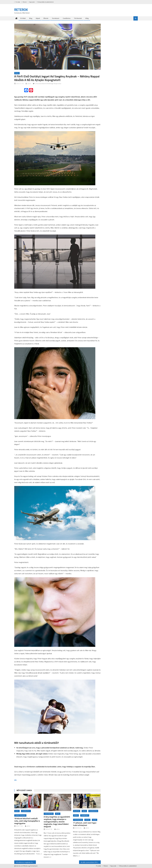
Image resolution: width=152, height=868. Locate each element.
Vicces (87, 820)
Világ (87, 18)
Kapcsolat (32, 2)
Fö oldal (18, 2)
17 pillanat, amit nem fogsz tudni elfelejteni (85, 824)
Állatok (46, 18)
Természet (56, 18)
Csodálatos (67, 18)
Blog (31, 18)
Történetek (78, 18)
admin (29, 83)
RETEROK (21, 10)
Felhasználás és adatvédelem (45, 2)
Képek (38, 18)
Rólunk (25, 2)
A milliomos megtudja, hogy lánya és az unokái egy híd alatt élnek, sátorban (26, 862)
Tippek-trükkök (20, 815)
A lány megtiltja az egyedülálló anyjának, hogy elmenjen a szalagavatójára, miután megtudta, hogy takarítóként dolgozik (57, 822)
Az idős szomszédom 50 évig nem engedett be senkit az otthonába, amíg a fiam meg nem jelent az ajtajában (91, 862)
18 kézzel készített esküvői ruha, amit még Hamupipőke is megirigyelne (27, 821)
